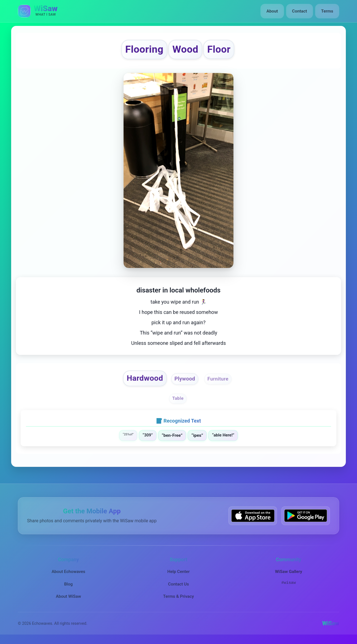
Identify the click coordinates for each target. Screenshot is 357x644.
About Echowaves (68, 574)
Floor (222, 50)
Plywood (185, 381)
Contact (300, 11)
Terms (327, 11)
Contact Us (179, 587)
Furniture (220, 381)
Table (178, 401)
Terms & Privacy (178, 599)
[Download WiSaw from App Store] (253, 518)
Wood (186, 50)
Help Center (178, 574)
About (273, 11)
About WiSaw (68, 599)
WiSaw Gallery (289, 574)
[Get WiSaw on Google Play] (306, 518)
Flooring (142, 50)
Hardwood (143, 380)
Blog (68, 587)
